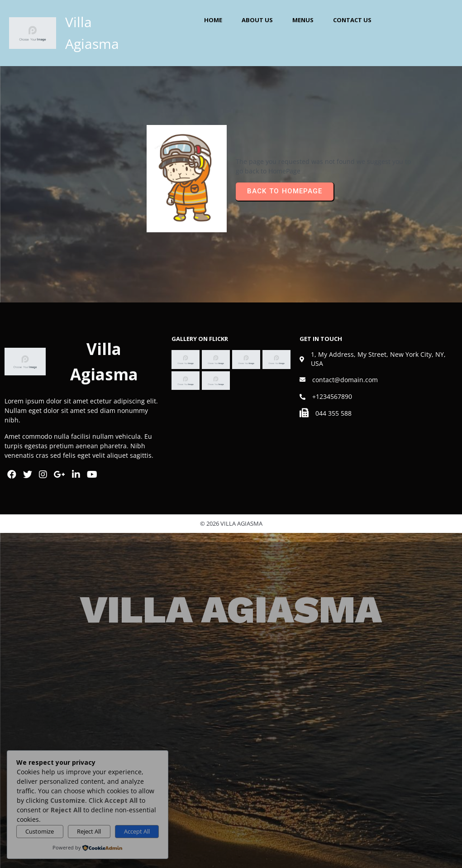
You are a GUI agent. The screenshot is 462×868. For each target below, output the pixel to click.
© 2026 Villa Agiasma (231, 523)
